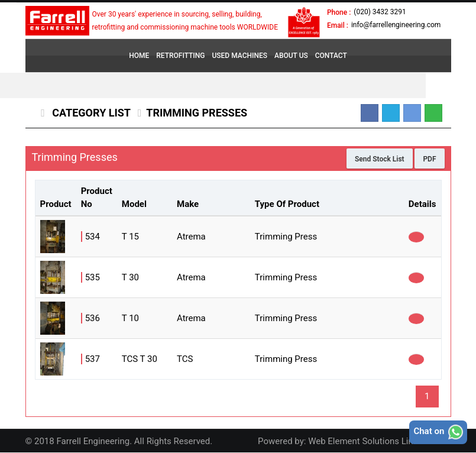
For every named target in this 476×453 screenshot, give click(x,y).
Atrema (191, 237)
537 (93, 359)
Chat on (438, 432)
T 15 (130, 237)
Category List (90, 113)
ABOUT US (291, 56)
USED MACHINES (239, 56)
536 (93, 318)
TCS (185, 359)
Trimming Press (286, 237)
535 (93, 277)
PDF (429, 159)
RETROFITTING (180, 56)
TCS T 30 (140, 359)
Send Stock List (380, 159)
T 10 (130, 318)
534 (93, 237)
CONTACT (331, 56)
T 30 (130, 277)
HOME (139, 56)
